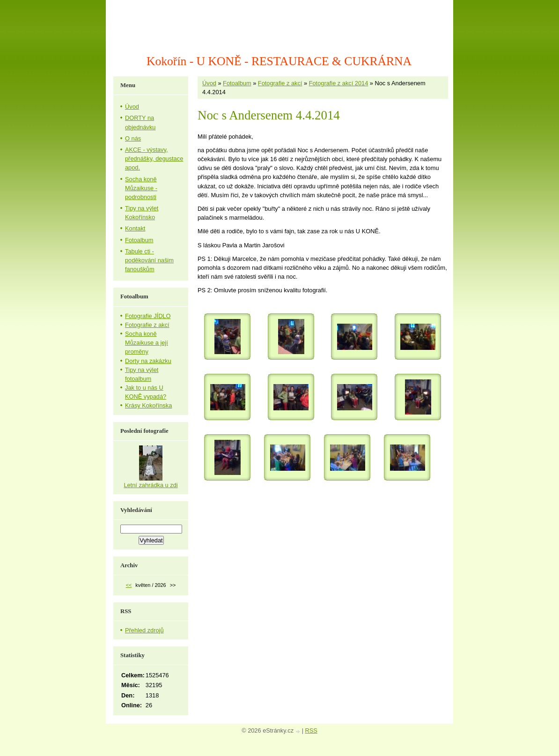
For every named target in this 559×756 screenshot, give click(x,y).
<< (129, 585)
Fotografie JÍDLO (148, 316)
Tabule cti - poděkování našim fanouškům (149, 260)
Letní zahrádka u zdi (151, 485)
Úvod (209, 83)
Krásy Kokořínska (148, 405)
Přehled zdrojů (144, 630)
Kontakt (135, 228)
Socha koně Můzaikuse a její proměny (147, 343)
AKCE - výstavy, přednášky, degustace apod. (154, 159)
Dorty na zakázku (148, 361)
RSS (311, 730)
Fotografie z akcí (280, 83)
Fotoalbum (237, 83)
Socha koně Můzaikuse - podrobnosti (141, 188)
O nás (133, 138)
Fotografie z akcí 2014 (339, 83)
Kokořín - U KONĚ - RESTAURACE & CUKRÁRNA (279, 61)
